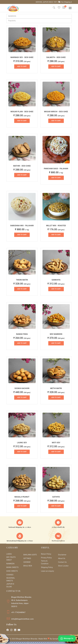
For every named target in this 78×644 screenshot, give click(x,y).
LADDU (9, 554)
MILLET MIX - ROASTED (56, 226)
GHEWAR (27, 562)
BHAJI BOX (28, 566)
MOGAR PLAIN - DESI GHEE (22, 112)
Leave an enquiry (48, 571)
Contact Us (62, 562)
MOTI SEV (56, 443)
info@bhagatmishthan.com (22, 619)
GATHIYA (56, 497)
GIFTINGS (27, 559)
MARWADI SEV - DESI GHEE (22, 58)
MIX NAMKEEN (56, 334)
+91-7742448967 (18, 613)
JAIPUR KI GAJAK (10, 586)
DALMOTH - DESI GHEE (56, 58)
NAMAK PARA (22, 334)
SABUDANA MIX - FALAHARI (22, 226)
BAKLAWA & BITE (30, 555)
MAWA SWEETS (12, 568)
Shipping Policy (47, 568)
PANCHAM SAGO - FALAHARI (56, 169)
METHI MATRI (56, 389)
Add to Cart (22, 67)
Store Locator (63, 566)
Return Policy (46, 554)
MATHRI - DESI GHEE (22, 166)
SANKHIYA (56, 280)
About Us (62, 559)
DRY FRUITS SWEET (11, 559)
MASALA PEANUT (22, 497)
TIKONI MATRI (22, 280)
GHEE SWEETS (12, 571)
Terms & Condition (45, 563)
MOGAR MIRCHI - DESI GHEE (56, 112)
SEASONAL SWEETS (11, 580)
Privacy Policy (46, 558)
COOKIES (10, 575)
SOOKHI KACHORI (22, 389)
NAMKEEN (10, 564)
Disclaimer (62, 555)
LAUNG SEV (22, 443)
